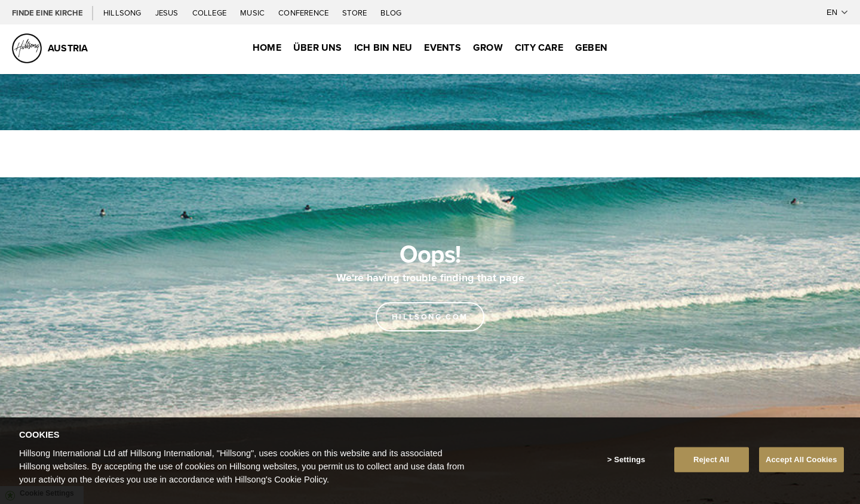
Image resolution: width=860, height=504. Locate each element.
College (210, 13)
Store (355, 13)
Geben (591, 47)
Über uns (318, 47)
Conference (304, 13)
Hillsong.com (430, 317)
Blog (391, 13)
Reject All (711, 460)
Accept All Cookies (801, 460)
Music (253, 13)
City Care (539, 47)
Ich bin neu (383, 47)
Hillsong (123, 13)
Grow (488, 47)
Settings (629, 460)
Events (442, 47)
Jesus (168, 13)
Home (267, 47)
